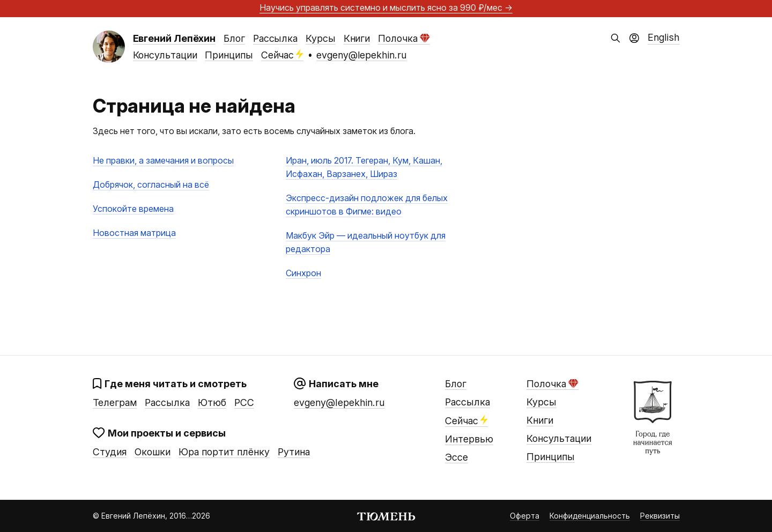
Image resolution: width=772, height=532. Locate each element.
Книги (357, 38)
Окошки (153, 452)
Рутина (294, 452)
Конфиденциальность (590, 516)
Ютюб (212, 402)
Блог (234, 38)
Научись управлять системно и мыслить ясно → (386, 8)
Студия (110, 452)
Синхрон (303, 273)
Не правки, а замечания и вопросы (163, 160)
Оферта (525, 516)
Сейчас (282, 55)
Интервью (469, 439)
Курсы (321, 38)
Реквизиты (660, 516)
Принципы (229, 55)
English (664, 37)
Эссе (456, 457)
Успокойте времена (133, 209)
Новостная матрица (134, 233)
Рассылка (275, 38)
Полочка (404, 38)
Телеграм (115, 402)
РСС (244, 402)
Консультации (165, 55)
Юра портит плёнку (224, 452)
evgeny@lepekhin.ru (361, 55)
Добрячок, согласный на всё (151, 184)
